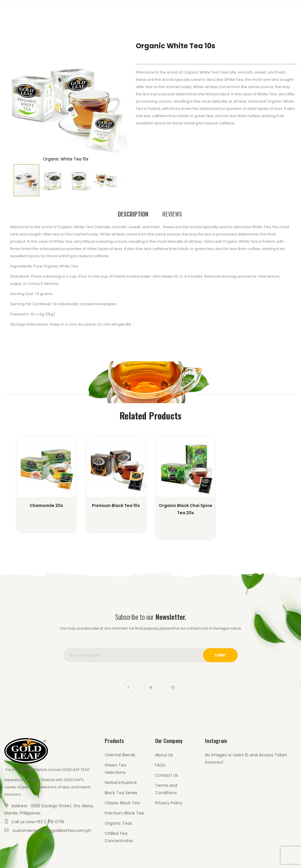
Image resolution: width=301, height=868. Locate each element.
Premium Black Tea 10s (116, 506)
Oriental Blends (120, 755)
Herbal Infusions (121, 783)
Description (133, 213)
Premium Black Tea (124, 813)
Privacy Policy (169, 803)
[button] (16, 102)
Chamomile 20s (46, 506)
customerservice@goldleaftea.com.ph (52, 831)
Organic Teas (118, 823)
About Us (164, 755)
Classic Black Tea (122, 803)
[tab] (133, 213)
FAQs (160, 765)
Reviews (172, 213)
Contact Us (273, 12)
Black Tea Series (121, 793)
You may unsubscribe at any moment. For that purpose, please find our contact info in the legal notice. (151, 628)
